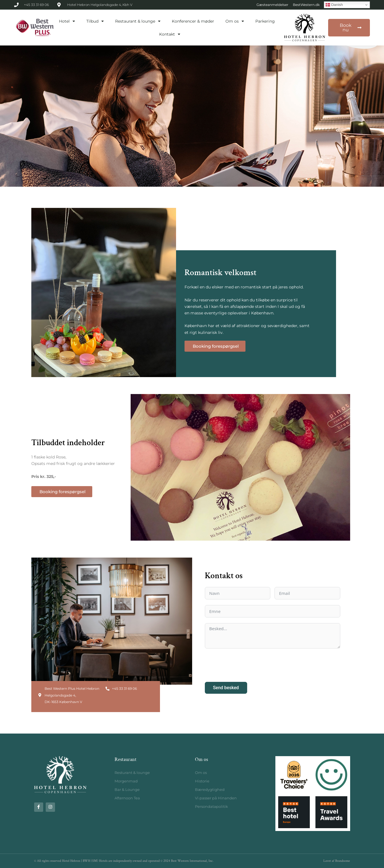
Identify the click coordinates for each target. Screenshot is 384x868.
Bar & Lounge (127, 789)
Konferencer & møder (193, 21)
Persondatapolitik (211, 806)
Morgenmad (126, 781)
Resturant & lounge (132, 773)
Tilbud (95, 21)
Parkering (265, 21)
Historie (202, 781)
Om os (235, 21)
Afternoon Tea (127, 798)
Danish (334, 5)
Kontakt (170, 34)
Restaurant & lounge (138, 21)
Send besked (226, 688)
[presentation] (248, 665)
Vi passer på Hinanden (216, 798)
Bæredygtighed (210, 789)
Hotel (67, 21)
